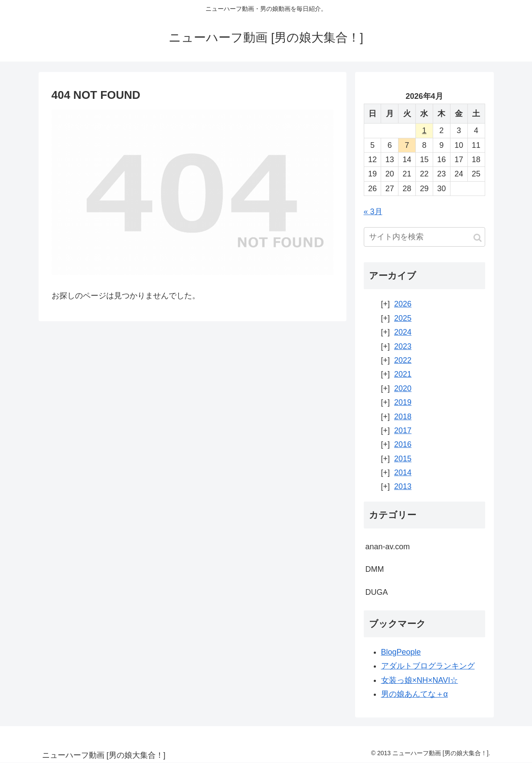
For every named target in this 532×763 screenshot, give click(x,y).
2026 (403, 304)
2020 (403, 388)
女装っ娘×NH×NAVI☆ (420, 680)
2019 (403, 402)
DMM (375, 569)
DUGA (377, 592)
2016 (403, 444)
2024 (403, 332)
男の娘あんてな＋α (415, 694)
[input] (424, 237)
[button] (478, 238)
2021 (403, 374)
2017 (403, 430)
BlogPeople (401, 652)
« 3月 (373, 212)
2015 (403, 459)
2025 (403, 318)
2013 (403, 486)
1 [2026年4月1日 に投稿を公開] (424, 130)
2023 (403, 346)
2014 (403, 473)
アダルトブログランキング (428, 666)
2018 (403, 417)
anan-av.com (388, 547)
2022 (403, 360)
